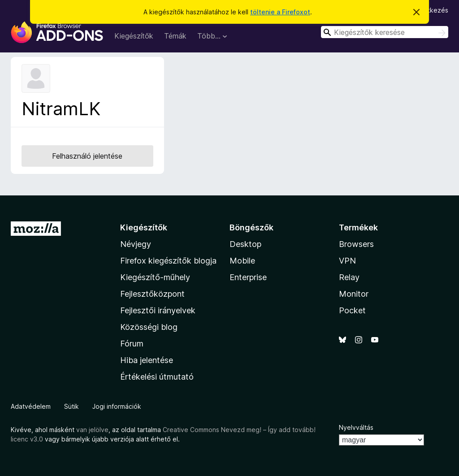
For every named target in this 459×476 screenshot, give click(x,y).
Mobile (242, 261)
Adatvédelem (31, 406)
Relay (349, 277)
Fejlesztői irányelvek (158, 310)
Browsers (356, 244)
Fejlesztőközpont (152, 294)
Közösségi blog (149, 327)
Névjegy (136, 244)
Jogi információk (117, 406)
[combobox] (385, 32)
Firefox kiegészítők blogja (168, 261)
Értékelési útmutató (157, 377)
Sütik (71, 406)
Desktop (245, 244)
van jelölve (92, 430)
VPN (347, 261)
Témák (175, 36)
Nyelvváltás (356, 427)
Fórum (132, 344)
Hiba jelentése (147, 360)
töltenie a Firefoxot (280, 12)
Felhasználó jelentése (87, 156)
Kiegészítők (134, 36)
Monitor (354, 294)
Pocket (352, 310)
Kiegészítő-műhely (155, 277)
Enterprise (248, 277)
